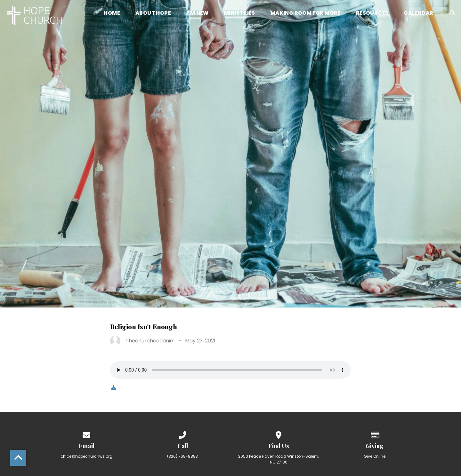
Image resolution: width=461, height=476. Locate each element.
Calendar (418, 14)
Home (112, 14)
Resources (372, 14)
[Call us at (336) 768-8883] (182, 434)
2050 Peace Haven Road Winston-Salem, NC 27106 (279, 459)
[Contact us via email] (86, 434)
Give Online (375, 456)
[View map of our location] (279, 434)
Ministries (240, 14)
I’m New (198, 14)
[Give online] (375, 434)
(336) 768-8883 (182, 456)
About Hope (153, 14)
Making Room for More (306, 14)
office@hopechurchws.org (86, 456)
